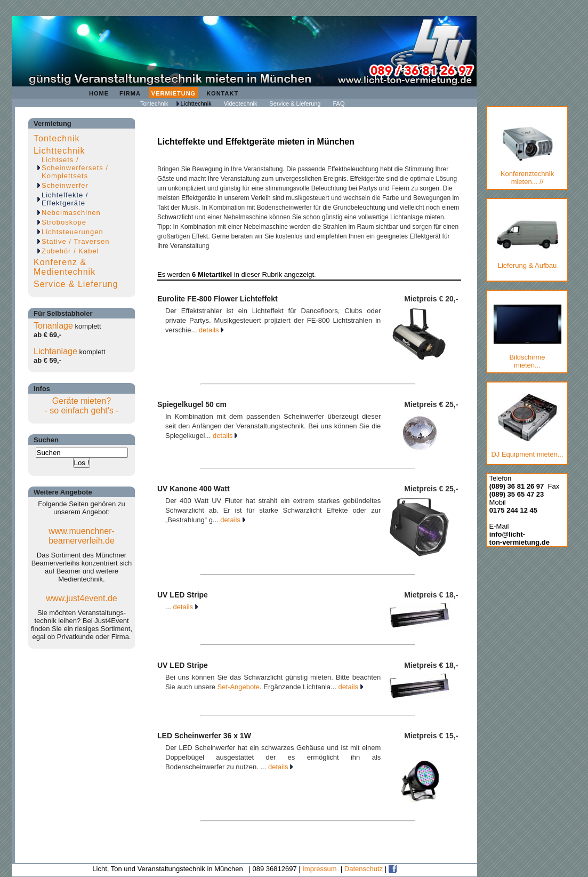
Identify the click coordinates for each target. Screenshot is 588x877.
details (211, 330)
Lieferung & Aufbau (527, 241)
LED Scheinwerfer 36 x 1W (204, 736)
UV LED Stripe (183, 595)
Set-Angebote (239, 687)
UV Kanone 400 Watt (194, 489)
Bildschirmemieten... (527, 337)
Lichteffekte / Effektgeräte (65, 199)
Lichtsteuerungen (73, 232)
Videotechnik (241, 103)
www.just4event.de (81, 598)
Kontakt (222, 93)
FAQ (339, 103)
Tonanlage (53, 326)
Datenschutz (364, 869)
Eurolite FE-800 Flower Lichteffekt (218, 299)
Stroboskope (64, 222)
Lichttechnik (196, 103)
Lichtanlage (55, 351)
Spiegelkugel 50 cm (192, 404)
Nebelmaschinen (71, 213)
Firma (130, 93)
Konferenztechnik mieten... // (527, 156)
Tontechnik (154, 103)
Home (99, 93)
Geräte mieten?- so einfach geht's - (81, 406)
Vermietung (174, 93)
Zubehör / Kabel (70, 251)
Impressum (319, 869)
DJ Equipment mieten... (527, 426)
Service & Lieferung (295, 103)
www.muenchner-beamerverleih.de (82, 536)
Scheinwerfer (65, 185)
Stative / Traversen (75, 241)
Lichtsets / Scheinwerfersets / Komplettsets (75, 168)
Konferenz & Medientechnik (65, 267)
